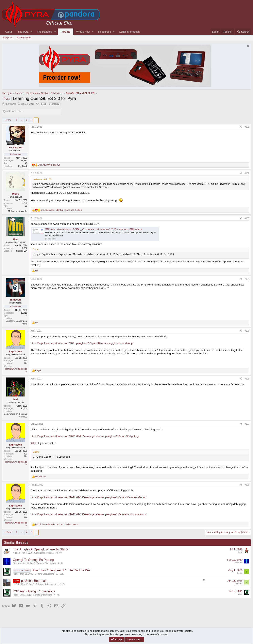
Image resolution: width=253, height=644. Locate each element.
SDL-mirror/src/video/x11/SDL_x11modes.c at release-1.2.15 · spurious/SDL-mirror (94, 229)
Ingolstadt (23, 165)
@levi (34, 442)
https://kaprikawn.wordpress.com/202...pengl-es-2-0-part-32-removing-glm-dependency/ (82, 343)
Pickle (16, 573)
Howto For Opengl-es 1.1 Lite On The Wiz (61, 570)
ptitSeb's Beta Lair (34, 580)
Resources (105, 32)
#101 (247, 126)
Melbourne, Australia (18, 211)
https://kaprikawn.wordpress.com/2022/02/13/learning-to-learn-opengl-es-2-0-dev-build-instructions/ (89, 514)
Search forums (24, 38)
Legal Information (130, 32)
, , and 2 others (61, 209)
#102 (247, 173)
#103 (247, 218)
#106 (247, 378)
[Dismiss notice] (248, 47)
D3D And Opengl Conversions (34, 591)
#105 (247, 330)
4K (58, 594)
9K (61, 552)
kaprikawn (10, 104)
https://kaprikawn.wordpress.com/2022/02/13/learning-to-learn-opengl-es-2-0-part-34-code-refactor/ (88, 497)
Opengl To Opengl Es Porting (33, 559)
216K (63, 584)
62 (57, 573)
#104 (247, 278)
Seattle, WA (22, 250)
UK (26, 363)
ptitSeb (16, 584)
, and (49, 164)
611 (57, 584)
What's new (83, 32)
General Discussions (44, 552)
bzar (240, 552)
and (40, 476)
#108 (247, 484)
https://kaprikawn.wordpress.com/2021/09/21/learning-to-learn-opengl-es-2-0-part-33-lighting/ (85, 436)
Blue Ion (17, 563)
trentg (240, 573)
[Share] (241, 126)
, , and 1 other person (57, 524)
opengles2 (54, 104)
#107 (247, 423)
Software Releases (45, 584)
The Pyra (23, 32)
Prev (9, 120)
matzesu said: (40, 179)
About (8, 32)
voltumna (238, 583)
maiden (16, 552)
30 (57, 552)
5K (62, 563)
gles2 (43, 104)
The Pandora (45, 32)
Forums (66, 32)
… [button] (22, 120)
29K (62, 573)
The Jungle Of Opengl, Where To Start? (41, 549)
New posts (8, 38)
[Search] (243, 32)
